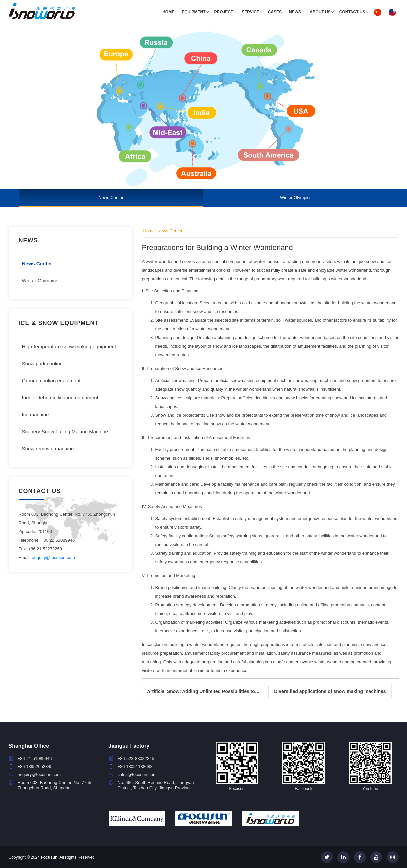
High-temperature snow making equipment (69, 346)
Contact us (352, 12)
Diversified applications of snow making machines (330, 691)
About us (320, 12)
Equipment (193, 12)
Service (250, 12)
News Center (111, 197)
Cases (275, 12)
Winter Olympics (296, 197)
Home (168, 12)
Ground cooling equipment (51, 380)
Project (224, 12)
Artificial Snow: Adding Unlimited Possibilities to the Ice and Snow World (206, 691)
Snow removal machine (48, 448)
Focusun (49, 857)
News (295, 12)
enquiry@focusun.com (53, 557)
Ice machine (35, 414)
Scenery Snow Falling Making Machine (65, 431)
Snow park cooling (42, 363)
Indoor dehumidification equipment (60, 397)
